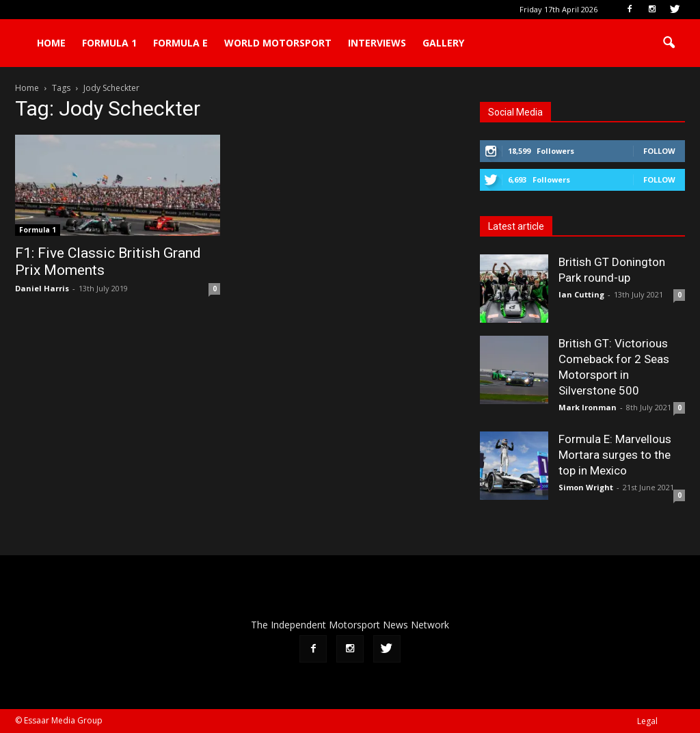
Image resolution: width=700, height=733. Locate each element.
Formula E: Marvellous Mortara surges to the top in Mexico (615, 455)
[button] (669, 43)
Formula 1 (109, 43)
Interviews (377, 43)
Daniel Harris (42, 288)
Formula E (180, 43)
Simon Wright (586, 487)
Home (51, 43)
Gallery (443, 43)
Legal (647, 721)
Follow (659, 151)
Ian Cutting (581, 294)
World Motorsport (278, 43)
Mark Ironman (588, 407)
